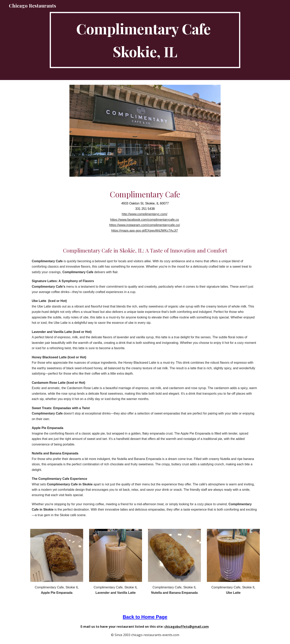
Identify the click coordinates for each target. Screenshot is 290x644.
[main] (145, 40)
